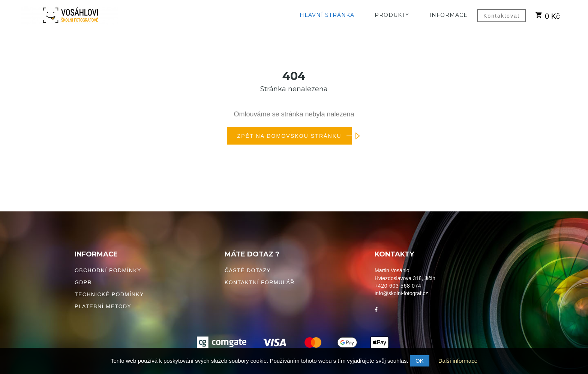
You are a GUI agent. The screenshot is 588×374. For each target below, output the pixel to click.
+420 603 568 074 (398, 286)
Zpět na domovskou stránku (295, 136)
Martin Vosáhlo (392, 270)
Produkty (392, 15)
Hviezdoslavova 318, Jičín (405, 278)
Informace (448, 15)
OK (420, 361)
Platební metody (103, 306)
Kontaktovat (502, 16)
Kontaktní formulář (260, 282)
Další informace (458, 361)
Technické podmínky (109, 294)
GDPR (83, 282)
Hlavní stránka (327, 15)
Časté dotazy (248, 270)
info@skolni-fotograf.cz (401, 293)
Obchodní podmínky (108, 270)
